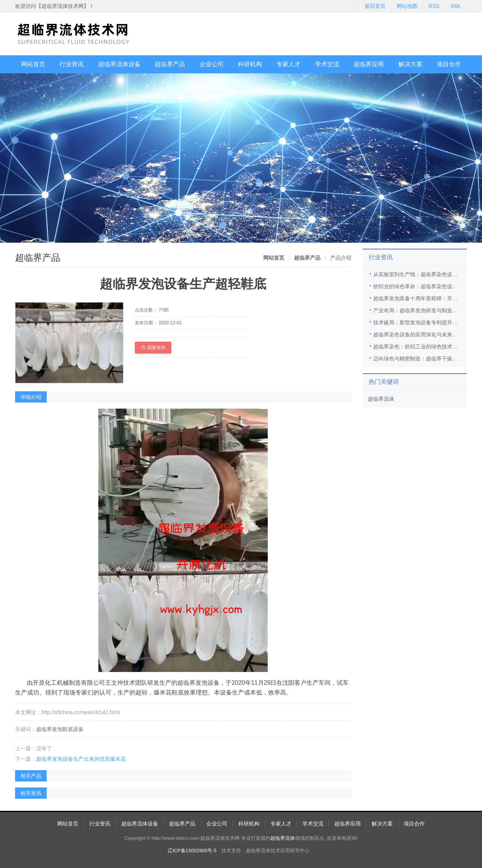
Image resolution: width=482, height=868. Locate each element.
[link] (274, 258)
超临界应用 (369, 64)
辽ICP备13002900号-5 (192, 851)
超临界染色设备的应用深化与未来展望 (418, 334)
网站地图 (407, 6)
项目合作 (449, 64)
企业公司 (212, 64)
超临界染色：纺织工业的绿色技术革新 (418, 347)
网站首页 (33, 64)
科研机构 (250, 64)
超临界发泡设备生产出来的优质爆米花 (81, 759)
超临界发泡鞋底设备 (60, 729)
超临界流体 (381, 399)
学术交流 (327, 64)
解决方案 (410, 64)
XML (456, 6)
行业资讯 (72, 64)
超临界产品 (170, 64)
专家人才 (288, 64)
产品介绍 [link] (341, 258)
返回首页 (375, 6)
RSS (434, 6)
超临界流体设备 (119, 64)
